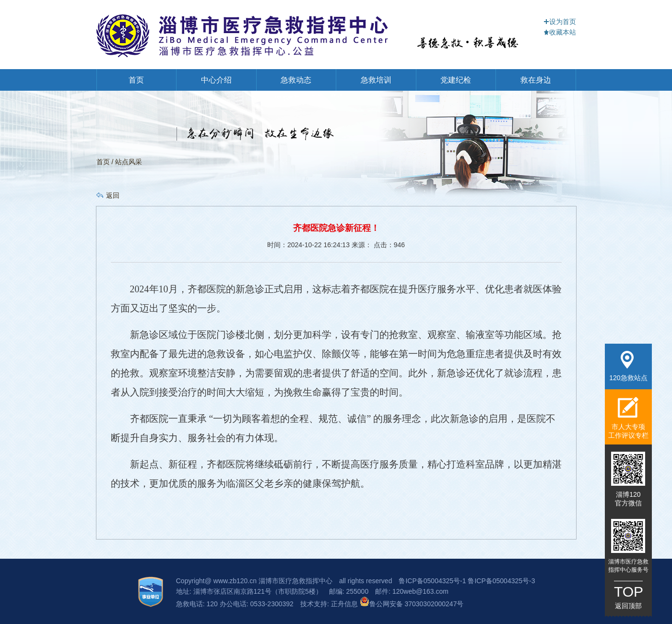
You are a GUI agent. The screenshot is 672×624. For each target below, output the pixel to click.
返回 (113, 195)
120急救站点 (628, 366)
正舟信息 (345, 604)
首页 (136, 80)
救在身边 (536, 80)
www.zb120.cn (235, 581)
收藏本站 (560, 32)
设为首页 (560, 22)
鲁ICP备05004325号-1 (432, 581)
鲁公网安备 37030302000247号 (412, 604)
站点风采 (129, 162)
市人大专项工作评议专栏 (628, 418)
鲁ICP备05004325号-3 (501, 581)
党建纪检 (456, 80)
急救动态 (296, 80)
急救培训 (376, 80)
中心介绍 (216, 80)
